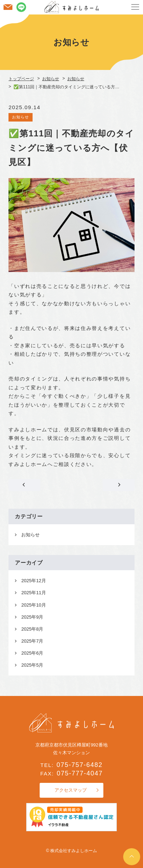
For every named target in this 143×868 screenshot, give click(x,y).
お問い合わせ (8, 7)
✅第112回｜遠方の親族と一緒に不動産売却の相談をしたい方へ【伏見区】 (119, 485)
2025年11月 (33, 593)
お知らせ (21, 117)
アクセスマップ (71, 790)
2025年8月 (32, 629)
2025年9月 (32, 617)
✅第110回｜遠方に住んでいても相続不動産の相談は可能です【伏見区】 (24, 485)
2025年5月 (32, 665)
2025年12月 (33, 581)
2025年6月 (32, 653)
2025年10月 (33, 605)
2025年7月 (32, 641)
